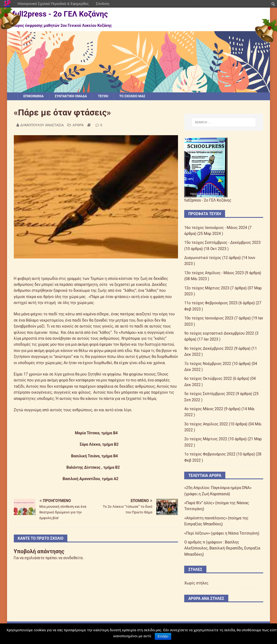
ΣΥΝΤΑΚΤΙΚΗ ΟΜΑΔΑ (71, 96)
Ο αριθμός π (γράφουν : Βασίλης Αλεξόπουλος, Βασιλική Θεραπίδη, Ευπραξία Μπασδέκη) (222, 548)
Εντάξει (163, 636)
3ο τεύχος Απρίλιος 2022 (206, 424)
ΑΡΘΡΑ (78, 125)
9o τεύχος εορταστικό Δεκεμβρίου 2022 (219, 333)
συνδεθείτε (73, 558)
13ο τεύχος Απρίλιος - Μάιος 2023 (214, 273)
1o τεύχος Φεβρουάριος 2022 (210, 454)
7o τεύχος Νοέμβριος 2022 (208, 364)
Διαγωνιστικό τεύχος (203, 258)
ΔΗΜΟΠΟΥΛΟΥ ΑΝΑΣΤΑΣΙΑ (42, 125)
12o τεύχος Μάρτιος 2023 (207, 288)
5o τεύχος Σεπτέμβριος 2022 (210, 394)
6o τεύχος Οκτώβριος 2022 (208, 378)
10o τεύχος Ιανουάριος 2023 (209, 318)
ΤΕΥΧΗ (103, 96)
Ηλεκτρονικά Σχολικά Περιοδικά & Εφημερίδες (53, 4)
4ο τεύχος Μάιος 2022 (204, 409)
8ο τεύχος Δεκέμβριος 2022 (209, 348)
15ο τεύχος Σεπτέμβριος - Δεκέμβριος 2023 (222, 242)
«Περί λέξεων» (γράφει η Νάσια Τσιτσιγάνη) (222, 533)
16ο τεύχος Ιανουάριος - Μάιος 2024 (216, 228)
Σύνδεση (103, 4)
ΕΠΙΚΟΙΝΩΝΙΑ (34, 96)
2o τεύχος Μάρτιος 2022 (206, 439)
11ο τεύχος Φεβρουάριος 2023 (211, 303)
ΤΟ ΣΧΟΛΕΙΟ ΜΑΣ (132, 96)
